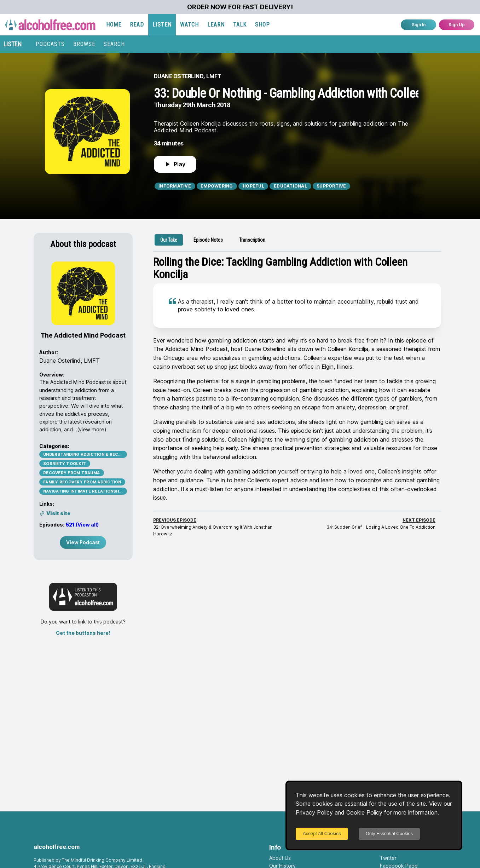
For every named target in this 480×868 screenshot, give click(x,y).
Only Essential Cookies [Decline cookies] (389, 833)
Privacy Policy (314, 812)
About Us (280, 858)
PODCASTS (50, 44)
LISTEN (162, 25)
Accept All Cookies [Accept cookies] (322, 833)
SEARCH (114, 44)
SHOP (262, 25)
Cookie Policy (364, 812)
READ (137, 25)
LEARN (216, 25)
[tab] (169, 240)
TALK (240, 25)
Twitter (388, 858)
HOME (114, 25)
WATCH (189, 25)
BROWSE (84, 44)
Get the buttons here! (83, 633)
